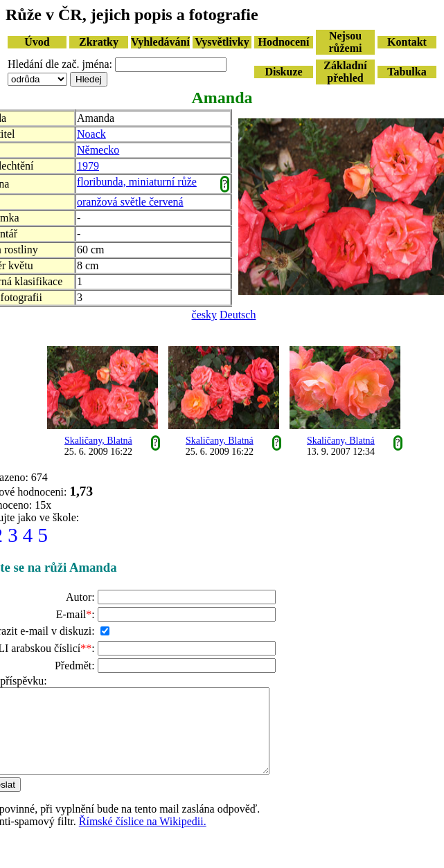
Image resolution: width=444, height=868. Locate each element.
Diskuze (283, 72)
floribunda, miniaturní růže (137, 182)
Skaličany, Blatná (98, 441)
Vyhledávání (160, 42)
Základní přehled (345, 72)
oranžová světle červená (130, 202)
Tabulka (407, 72)
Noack (91, 134)
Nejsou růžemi (346, 42)
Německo (98, 150)
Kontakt (407, 42)
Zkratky (99, 42)
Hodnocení (284, 42)
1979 (88, 166)
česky (204, 315)
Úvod (37, 42)
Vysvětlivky (222, 42)
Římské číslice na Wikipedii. (143, 838)
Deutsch (238, 315)
